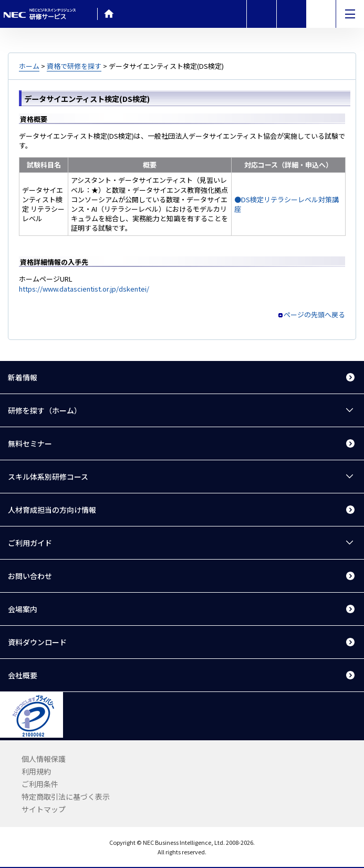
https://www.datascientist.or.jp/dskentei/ (84, 289)
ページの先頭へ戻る (314, 315)
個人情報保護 (44, 759)
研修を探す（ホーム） (45, 410)
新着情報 (23, 377)
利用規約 (36, 771)
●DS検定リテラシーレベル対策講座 (287, 204)
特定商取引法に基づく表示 (66, 797)
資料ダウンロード (37, 642)
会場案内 (23, 609)
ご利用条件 (40, 784)
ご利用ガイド (30, 543)
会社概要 (23, 675)
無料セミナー (30, 443)
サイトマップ (44, 809)
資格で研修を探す (74, 66)
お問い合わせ (30, 576)
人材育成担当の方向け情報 (52, 510)
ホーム (29, 66)
